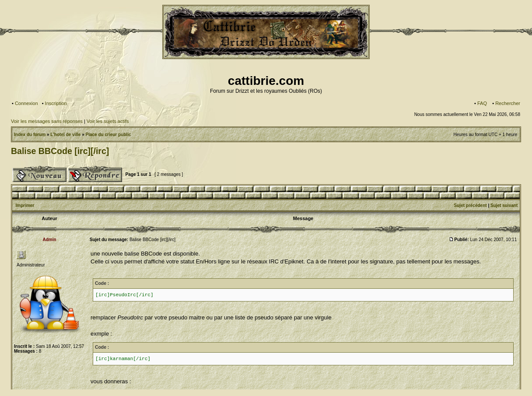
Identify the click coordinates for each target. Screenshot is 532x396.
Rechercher (508, 103)
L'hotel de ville (65, 135)
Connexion (26, 103)
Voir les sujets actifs (108, 121)
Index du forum (30, 135)
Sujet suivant (504, 205)
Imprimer (25, 205)
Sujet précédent (471, 205)
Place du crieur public (108, 135)
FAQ (482, 103)
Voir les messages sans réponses (47, 121)
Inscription (56, 103)
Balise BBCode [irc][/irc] (60, 151)
